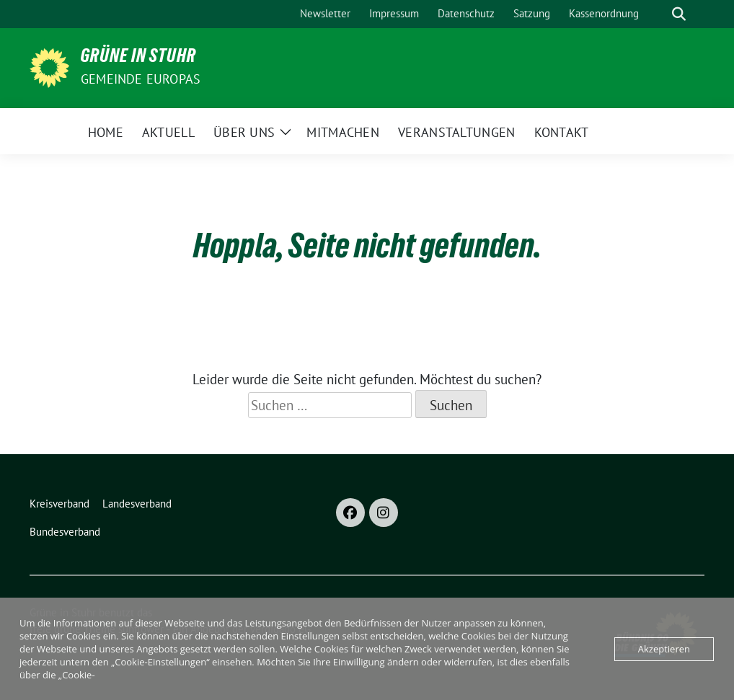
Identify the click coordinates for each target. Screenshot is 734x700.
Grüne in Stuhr (138, 58)
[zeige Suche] (679, 14)
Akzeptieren (664, 649)
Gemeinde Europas (141, 79)
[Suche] (658, 14)
